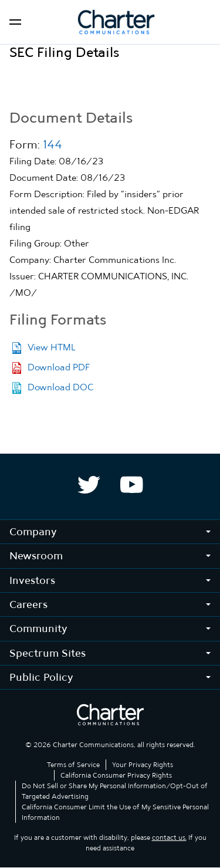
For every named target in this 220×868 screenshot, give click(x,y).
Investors (32, 580)
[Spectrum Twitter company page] (89, 485)
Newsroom (36, 555)
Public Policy (41, 677)
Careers (28, 604)
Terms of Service (73, 765)
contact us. (169, 837)
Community (38, 628)
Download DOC (60, 387)
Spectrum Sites (48, 653)
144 (53, 144)
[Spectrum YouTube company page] (132, 485)
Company (33, 531)
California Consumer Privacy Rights (116, 775)
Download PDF (59, 367)
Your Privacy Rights (143, 765)
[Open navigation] (15, 22)
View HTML (51, 347)
